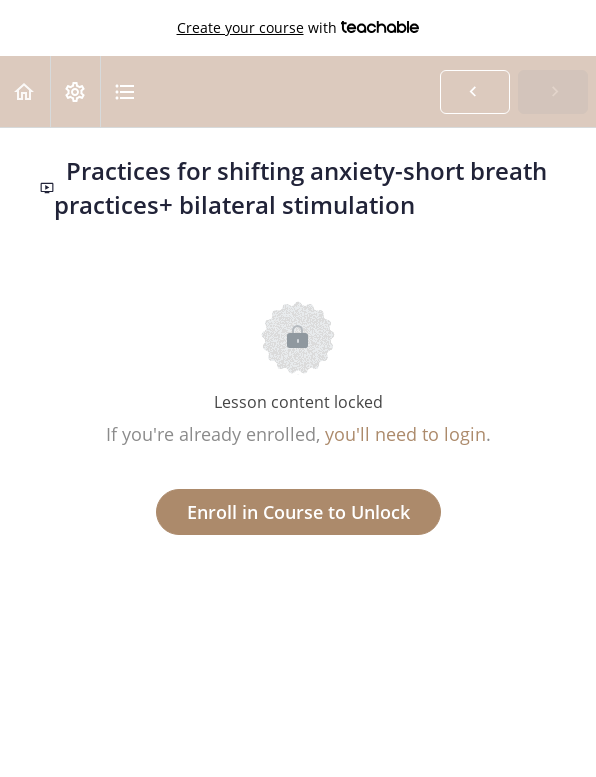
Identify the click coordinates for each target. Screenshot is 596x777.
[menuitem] (75, 91)
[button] (25, 91)
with (298, 28)
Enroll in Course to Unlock (298, 512)
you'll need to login (405, 434)
